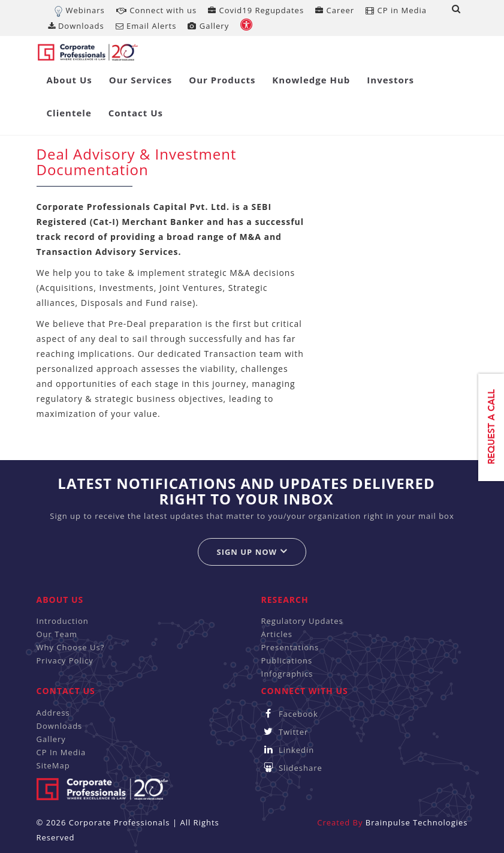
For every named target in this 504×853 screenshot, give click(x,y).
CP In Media (61, 752)
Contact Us (136, 113)
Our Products (222, 80)
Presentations (290, 647)
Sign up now (252, 552)
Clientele (69, 113)
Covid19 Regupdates (256, 10)
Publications (287, 660)
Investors (390, 80)
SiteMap (53, 765)
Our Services (141, 80)
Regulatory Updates (302, 621)
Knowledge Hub (311, 80)
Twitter (285, 732)
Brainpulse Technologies (417, 822)
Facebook (290, 714)
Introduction (63, 621)
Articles (277, 634)
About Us (70, 80)
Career (335, 10)
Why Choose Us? (71, 647)
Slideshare (292, 768)
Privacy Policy (65, 660)
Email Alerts (146, 26)
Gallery (208, 26)
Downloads (76, 26)
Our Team (57, 634)
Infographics (287, 674)
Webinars (85, 10)
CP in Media (396, 10)
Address (53, 713)
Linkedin (288, 750)
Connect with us (156, 10)
